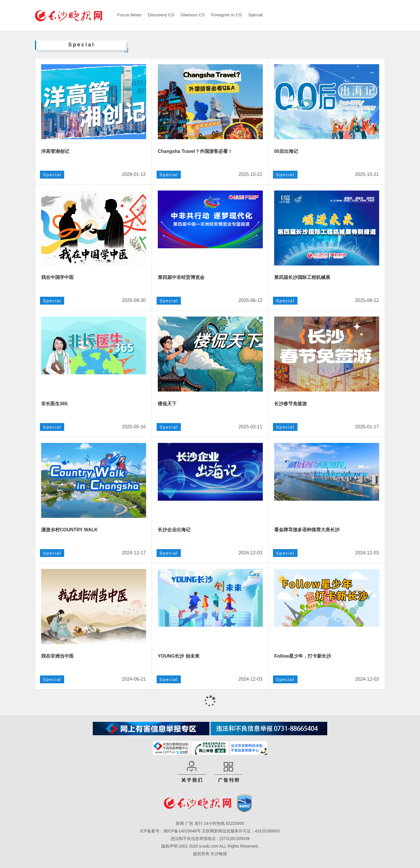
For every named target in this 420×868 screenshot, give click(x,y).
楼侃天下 (167, 404)
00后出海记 (286, 151)
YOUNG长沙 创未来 (179, 656)
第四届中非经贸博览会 (181, 277)
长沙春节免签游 (290, 404)
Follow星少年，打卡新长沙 (303, 656)
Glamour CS (193, 15)
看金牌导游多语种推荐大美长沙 (307, 530)
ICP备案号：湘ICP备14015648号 (170, 831)
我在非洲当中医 (57, 656)
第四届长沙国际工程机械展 (302, 277)
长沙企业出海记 (174, 530)
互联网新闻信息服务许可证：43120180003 (241, 831)
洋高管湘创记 (55, 151)
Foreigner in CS (226, 15)
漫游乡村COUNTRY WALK (69, 530)
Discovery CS (161, 15)
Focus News (129, 15)
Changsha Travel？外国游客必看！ (195, 151)
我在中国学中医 (57, 277)
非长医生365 (54, 404)
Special (255, 15)
